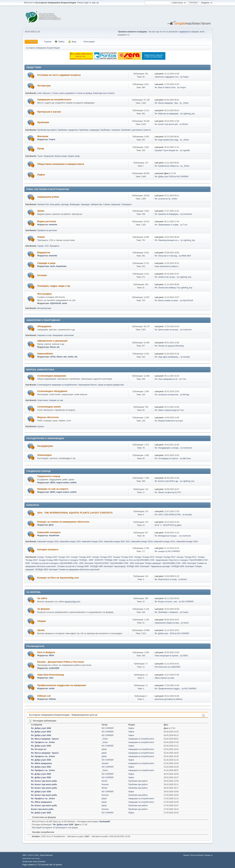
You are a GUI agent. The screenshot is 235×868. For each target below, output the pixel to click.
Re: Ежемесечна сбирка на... (167, 166)
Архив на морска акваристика (111, 385)
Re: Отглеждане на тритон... (167, 458)
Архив (41, 630)
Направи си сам (44, 335)
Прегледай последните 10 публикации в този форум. (55, 828)
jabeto (104, 749)
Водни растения (47, 221)
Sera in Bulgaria (46, 652)
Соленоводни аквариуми (52, 376)
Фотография (44, 294)
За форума (44, 609)
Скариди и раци (46, 263)
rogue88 (186, 150)
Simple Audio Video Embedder (34, 862)
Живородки (75, 204)
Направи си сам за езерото (53, 489)
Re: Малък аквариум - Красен (45, 739)
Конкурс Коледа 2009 (48, 560)
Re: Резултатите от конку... (166, 579)
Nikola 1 (175, 266)
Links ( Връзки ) (44, 93)
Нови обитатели (162, 266)
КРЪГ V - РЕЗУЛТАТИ (164, 525)
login (87, 3)
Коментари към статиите (104, 93)
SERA (53, 483)
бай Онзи (187, 458)
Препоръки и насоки (49, 112)
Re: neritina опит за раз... (165, 277)
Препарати (54, 246)
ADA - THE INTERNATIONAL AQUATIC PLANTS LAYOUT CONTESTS (75, 513)
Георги (186, 77)
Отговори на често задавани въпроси (59, 75)
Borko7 (184, 579)
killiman (52, 699)
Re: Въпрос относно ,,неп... (167, 602)
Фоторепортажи (44, 308)
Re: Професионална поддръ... (168, 689)
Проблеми (43, 122)
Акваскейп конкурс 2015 (70, 542)
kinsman (105, 784)
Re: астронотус (161, 199)
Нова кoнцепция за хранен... (167, 656)
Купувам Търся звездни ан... (167, 150)
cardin (52, 688)
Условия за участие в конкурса (45, 563)
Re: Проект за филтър (164, 492)
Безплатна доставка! (164, 699)
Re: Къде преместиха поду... (167, 140)
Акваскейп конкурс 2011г (164, 542)
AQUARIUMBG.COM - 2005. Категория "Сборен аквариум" (136, 563)
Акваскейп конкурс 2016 (48, 542)
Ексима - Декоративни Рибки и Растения (61, 662)
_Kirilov (185, 103)
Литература (44, 86)
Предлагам (49, 156)
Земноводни (44, 455)
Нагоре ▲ (209, 855)
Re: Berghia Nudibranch (165, 421)
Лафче (41, 175)
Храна (41, 211)
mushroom (188, 214)
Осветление (43, 400)
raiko (51, 678)
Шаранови (116, 204)
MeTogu (186, 395)
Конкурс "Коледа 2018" (47, 557)
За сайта (42, 598)
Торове (40, 246)
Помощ (186, 855)
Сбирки (42, 621)
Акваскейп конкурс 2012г (142, 542)
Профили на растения (47, 230)
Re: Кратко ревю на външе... (167, 330)
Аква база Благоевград (51, 675)
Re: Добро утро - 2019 (164, 633)
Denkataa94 (105, 822)
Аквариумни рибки (48, 197)
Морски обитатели (48, 417)
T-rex (185, 225)
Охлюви (42, 275)
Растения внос (161, 667)
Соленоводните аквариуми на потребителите (57, 385)
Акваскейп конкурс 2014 (92, 542)
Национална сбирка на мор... (167, 623)
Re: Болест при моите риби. (44, 781)
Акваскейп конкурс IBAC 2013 (117, 542)
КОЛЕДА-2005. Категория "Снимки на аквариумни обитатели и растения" (68, 570)
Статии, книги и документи (64, 93)
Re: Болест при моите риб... (167, 124)
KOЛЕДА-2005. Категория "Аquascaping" (108, 566)
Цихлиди (65, 204)
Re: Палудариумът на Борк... (167, 448)
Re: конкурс (160, 551)
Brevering (180, 346)
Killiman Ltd (44, 696)
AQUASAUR (55, 303)
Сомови (107, 204)
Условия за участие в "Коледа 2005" (73, 566)
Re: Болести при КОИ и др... (167, 481)
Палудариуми (45, 446)
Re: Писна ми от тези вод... (166, 256)
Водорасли (44, 252)
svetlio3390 (54, 668)
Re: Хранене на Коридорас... (167, 214)
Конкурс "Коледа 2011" (187, 557)
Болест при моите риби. (42, 809)
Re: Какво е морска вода (165, 410)
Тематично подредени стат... (167, 77)
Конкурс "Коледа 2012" (166, 557)
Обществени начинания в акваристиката (61, 164)
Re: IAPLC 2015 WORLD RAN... (168, 515)
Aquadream (61, 266)
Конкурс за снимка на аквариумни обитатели (63, 522)
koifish (73, 483)
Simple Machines (46, 855)
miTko (53, 357)
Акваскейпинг (45, 354)
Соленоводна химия (49, 407)
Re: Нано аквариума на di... (167, 379)
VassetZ (105, 763)
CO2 (47, 246)
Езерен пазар (74, 156)
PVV (179, 492)
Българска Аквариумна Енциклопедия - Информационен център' (63, 715)
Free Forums (36, 858)
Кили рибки (55, 204)
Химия (41, 237)
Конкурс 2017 (64, 557)
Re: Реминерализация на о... (167, 240)
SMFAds (25, 858)
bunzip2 (187, 357)
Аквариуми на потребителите (54, 100)
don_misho (69, 357)
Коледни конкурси (48, 549)
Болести (147, 130)
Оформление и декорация (52, 341)
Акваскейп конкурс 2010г (187, 542)
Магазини (43, 136)
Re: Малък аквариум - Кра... (167, 103)
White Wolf (186, 256)
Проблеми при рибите (47, 130)
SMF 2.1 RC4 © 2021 (31, 855)
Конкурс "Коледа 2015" (102, 557)
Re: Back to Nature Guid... (166, 87)
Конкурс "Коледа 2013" (144, 557)
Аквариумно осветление (63, 335)
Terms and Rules (197, 855)
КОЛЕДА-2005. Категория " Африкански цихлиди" (149, 566)
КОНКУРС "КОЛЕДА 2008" (106, 560)
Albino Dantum (161, 678)
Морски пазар (61, 156)
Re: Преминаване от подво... (167, 225)
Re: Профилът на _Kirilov (43, 742)
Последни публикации (43, 721)
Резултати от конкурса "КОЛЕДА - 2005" (76, 560)
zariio (52, 266)
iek (58, 347)
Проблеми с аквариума (89, 130)
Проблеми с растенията (132, 130)
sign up (95, 3)
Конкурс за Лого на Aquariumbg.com (58, 578)
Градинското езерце (49, 476)
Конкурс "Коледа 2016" (81, 557)
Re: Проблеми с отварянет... (167, 612)
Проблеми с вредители (68, 130)
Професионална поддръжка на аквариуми (62, 685)
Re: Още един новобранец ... (167, 357)
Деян (51, 525)
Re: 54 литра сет (39, 749)
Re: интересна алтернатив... (167, 395)
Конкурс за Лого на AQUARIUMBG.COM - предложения (143, 560)
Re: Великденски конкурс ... (167, 536)
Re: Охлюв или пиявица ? (166, 288)
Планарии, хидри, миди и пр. (54, 286)
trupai (180, 421)
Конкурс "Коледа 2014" (123, 557)
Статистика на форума (42, 817)
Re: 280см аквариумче (42, 763)
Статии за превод (84, 93)
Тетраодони (126, 204)
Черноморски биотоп (88, 385)
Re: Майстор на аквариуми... (167, 114)
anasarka (53, 225)
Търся (40, 156)
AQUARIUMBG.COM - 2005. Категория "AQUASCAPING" (84, 563)
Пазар (41, 148)
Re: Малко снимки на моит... (167, 300)
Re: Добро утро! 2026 (164, 177)
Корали (41, 426)
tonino (186, 623)
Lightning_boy (189, 114)
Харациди (85, 204)
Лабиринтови (96, 204)
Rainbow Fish (43, 204)
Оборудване (44, 326)
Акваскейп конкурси (49, 532)
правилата (184, 32)
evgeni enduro (63, 483)
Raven (53, 347)
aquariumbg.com (72, 602)
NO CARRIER (182, 177)
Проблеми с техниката (110, 130)
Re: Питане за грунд (164, 346)
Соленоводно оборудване (52, 391)
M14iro (185, 124)
